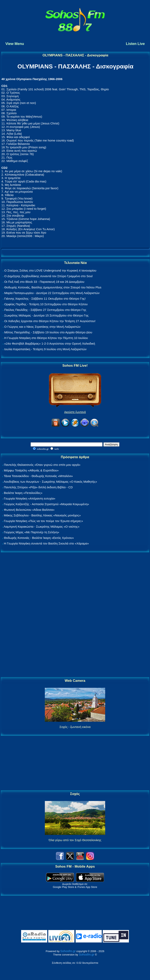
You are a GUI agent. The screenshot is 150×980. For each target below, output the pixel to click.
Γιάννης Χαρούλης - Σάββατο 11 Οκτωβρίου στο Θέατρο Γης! (45, 299)
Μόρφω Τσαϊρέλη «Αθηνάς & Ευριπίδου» (31, 470)
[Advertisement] (75, 615)
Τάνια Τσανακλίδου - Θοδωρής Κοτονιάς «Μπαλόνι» (38, 476)
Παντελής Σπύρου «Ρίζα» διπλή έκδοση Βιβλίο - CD (38, 487)
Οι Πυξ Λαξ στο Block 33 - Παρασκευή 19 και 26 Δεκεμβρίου (44, 282)
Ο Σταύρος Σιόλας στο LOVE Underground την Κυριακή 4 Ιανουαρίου (50, 270)
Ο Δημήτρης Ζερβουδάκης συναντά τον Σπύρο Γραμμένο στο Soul (48, 276)
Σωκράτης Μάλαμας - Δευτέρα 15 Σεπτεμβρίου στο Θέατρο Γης (46, 315)
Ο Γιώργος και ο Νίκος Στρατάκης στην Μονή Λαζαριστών (42, 327)
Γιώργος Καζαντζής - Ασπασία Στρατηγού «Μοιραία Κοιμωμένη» (46, 504)
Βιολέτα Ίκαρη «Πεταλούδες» (23, 493)
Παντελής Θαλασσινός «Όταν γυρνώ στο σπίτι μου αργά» (42, 465)
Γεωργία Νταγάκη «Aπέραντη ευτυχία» (30, 498)
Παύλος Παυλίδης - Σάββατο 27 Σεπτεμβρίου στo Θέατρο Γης (45, 310)
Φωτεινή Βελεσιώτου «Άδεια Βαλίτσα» (29, 510)
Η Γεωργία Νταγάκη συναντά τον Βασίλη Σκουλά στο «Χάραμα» (46, 543)
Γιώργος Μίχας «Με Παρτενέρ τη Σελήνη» (31, 532)
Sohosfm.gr (68, 951)
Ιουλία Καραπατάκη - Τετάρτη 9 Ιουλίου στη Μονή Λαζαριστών (45, 349)
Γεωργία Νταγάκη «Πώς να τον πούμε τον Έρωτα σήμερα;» (43, 521)
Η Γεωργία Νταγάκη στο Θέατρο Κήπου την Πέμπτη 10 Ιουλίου (46, 338)
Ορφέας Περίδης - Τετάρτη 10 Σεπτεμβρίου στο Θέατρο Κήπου (46, 304)
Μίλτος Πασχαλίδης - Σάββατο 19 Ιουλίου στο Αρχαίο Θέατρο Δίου (48, 332)
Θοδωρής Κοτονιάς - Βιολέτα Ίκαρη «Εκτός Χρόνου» (39, 538)
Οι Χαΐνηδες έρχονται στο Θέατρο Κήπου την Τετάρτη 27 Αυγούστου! (50, 321)
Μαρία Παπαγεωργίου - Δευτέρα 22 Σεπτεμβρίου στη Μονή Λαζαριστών (52, 293)
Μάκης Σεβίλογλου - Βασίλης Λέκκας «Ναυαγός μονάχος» (42, 515)
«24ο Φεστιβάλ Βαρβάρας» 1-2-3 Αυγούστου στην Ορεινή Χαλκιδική (50, 343)
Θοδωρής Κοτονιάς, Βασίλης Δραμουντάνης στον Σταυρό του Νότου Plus (53, 287)
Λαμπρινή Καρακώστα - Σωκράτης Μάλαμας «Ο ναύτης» (42, 527)
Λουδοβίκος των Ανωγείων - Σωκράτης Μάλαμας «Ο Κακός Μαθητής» (50, 482)
